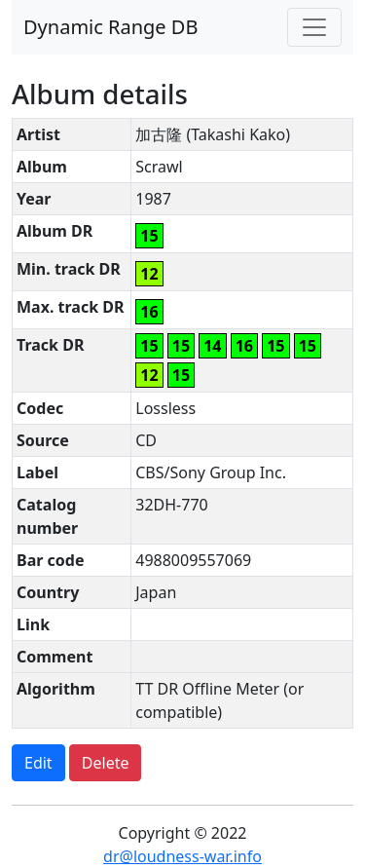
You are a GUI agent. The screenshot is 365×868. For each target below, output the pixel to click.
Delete (106, 763)
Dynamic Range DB (110, 27)
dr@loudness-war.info (182, 856)
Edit (38, 763)
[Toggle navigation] (314, 27)
